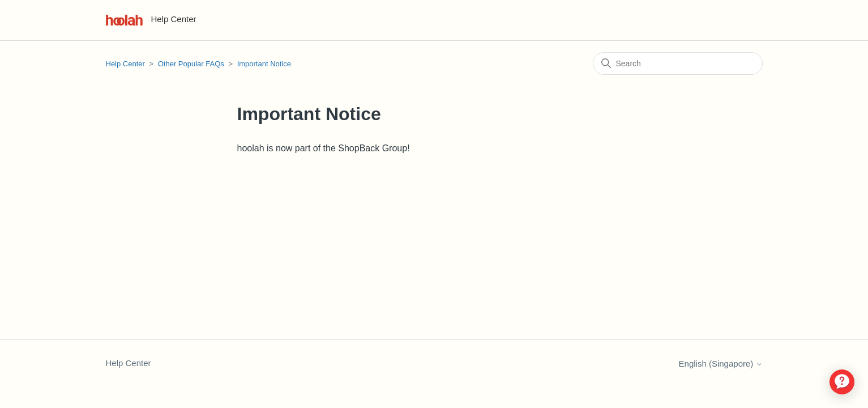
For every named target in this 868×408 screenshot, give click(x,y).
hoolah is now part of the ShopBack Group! (324, 148)
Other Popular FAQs (191, 64)
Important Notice (264, 64)
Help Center (125, 64)
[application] (842, 382)
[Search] (678, 63)
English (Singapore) (721, 364)
